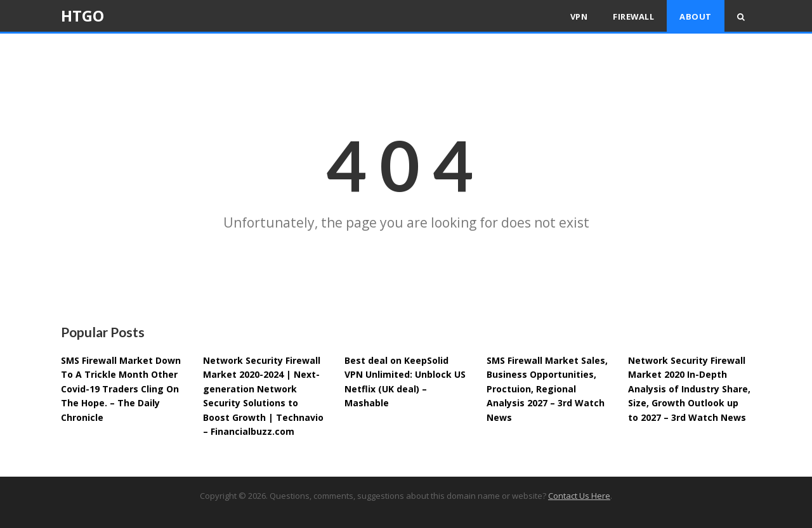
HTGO (82, 16)
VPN (579, 16)
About (696, 16)
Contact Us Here (579, 496)
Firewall (633, 16)
